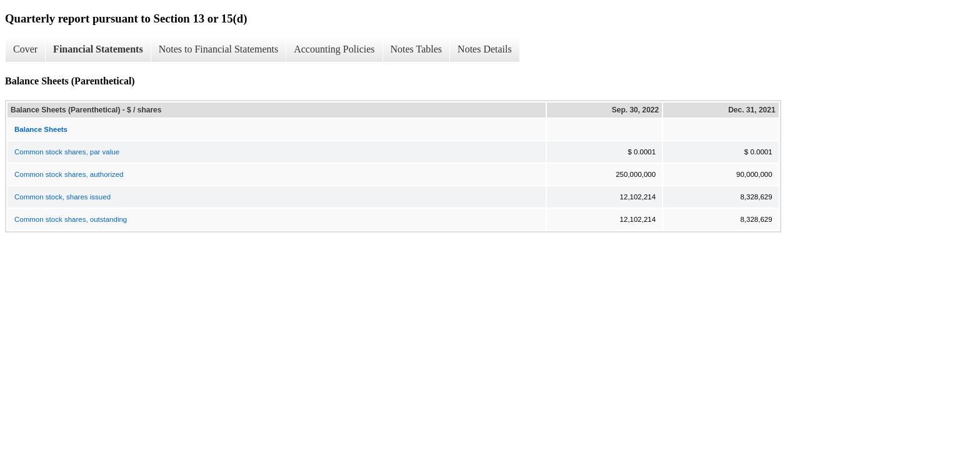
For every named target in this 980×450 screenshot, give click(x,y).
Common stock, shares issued (62, 197)
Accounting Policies (334, 49)
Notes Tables (417, 49)
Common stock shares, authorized (69, 174)
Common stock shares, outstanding (71, 219)
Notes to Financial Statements (219, 49)
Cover (25, 49)
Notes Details (485, 49)
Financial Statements (98, 49)
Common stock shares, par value (67, 152)
